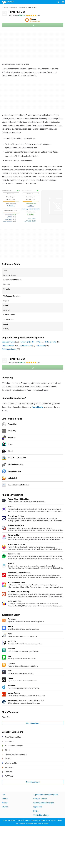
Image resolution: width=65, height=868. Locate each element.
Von (13, 15)
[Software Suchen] (59, 2)
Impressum (38, 807)
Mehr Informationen (32, 723)
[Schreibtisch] (13, 8)
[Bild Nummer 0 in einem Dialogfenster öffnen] (11, 207)
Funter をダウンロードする (30, 342)
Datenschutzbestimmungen (44, 803)
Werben (5, 803)
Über (4, 795)
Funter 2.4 (6, 717)
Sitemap (5, 807)
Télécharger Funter (9, 349)
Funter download (8, 346)
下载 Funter (41, 346)
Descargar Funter (8, 342)
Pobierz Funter (51, 342)
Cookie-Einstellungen (41, 815)
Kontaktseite (37, 407)
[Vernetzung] (22, 8)
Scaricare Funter (26, 346)
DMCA (36, 811)
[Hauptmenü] (63, 2)
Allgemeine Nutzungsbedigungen (46, 795)
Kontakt (5, 799)
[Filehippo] (8, 2)
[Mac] (7, 8)
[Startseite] (3, 8)
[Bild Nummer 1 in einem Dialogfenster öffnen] (31, 207)
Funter (17, 12)
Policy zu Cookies (40, 799)
